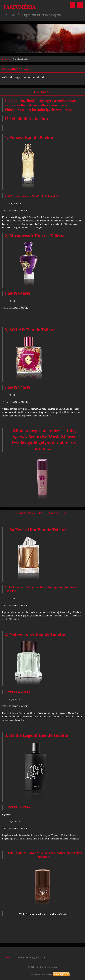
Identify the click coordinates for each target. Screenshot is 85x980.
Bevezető (6, 59)
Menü (80, 5)
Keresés (73, 5)
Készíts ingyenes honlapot (41, 974)
